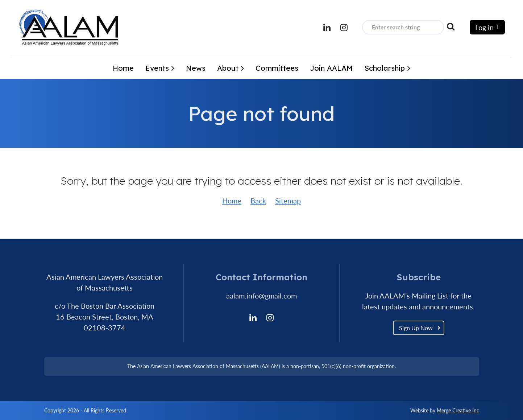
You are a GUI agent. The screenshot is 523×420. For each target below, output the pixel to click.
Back (258, 201)
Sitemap (288, 201)
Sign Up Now (416, 328)
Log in (484, 27)
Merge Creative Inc (458, 410)
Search (451, 26)
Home (232, 201)
